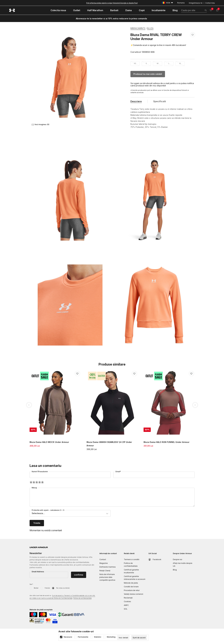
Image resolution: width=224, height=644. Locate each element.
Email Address (38, 572)
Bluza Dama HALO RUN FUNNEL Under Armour (166, 442)
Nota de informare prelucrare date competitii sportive (107, 577)
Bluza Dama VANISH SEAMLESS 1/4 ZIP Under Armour (109, 444)
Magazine (104, 563)
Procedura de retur (132, 590)
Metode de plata (131, 583)
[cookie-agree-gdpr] (139, 638)
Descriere (136, 101)
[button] (193, 43)
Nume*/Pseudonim (40, 472)
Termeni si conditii (132, 559)
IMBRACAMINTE (138, 28)
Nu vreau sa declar (63, 588)
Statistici (98, 637)
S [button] (146, 63)
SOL (126, 609)
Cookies (127, 601)
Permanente (83, 637)
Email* (118, 472)
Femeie (47, 588)
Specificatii (160, 101)
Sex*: (31, 584)
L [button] (169, 63)
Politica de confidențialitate (82, 598)
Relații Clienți (105, 571)
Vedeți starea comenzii (133, 594)
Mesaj (34, 488)
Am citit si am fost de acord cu (62, 597)
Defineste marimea (107, 567)
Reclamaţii (128, 598)
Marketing (111, 637)
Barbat (36, 588)
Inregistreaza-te (196, 3)
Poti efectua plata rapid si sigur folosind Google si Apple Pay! (112, 3)
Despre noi (177, 559)
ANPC (126, 605)
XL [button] (180, 63)
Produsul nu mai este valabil (148, 74)
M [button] (158, 63)
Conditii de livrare (131, 587)
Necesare (68, 637)
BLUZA (150, 28)
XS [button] (135, 63)
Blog (175, 570)
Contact (103, 559)
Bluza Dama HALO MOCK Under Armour (49, 442)
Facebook (157, 559)
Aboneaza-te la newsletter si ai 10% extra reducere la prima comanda (111, 19)
